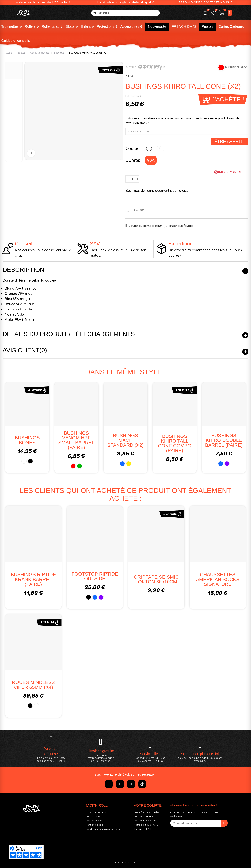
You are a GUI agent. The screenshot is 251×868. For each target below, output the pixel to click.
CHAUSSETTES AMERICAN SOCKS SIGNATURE (218, 579)
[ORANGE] (162, 148)
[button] (206, 3)
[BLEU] (156, 148)
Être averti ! (230, 141)
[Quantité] (132, 179)
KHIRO (129, 76)
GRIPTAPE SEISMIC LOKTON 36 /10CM (156, 579)
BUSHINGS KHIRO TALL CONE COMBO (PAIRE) (175, 443)
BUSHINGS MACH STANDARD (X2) (126, 440)
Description (23, 270)
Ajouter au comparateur (145, 226)
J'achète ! (228, 99)
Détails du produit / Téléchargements (69, 334)
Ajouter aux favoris (180, 226)
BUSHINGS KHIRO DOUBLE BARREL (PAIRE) (224, 440)
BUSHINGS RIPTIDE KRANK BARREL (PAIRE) (33, 579)
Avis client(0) (25, 350)
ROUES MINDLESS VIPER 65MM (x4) (33, 685)
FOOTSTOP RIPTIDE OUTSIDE (95, 576)
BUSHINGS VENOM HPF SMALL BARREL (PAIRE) (76, 440)
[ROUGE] (149, 148)
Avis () (139, 210)
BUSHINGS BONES (27, 440)
